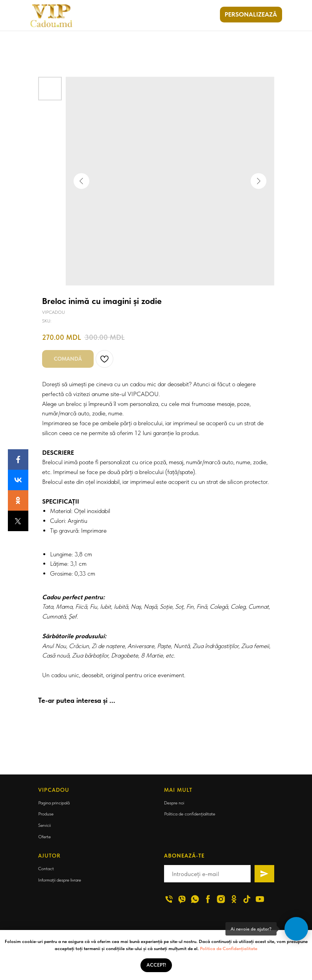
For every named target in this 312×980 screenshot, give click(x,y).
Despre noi (174, 803)
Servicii (44, 825)
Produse (46, 814)
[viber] (182, 899)
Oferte (44, 837)
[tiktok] (247, 899)
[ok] (234, 899)
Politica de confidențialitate (190, 814)
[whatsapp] (195, 899)
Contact (46, 869)
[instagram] (221, 899)
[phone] (169, 899)
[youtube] (260, 899)
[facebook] (208, 899)
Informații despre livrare (60, 880)
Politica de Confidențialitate (229, 949)
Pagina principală (54, 803)
